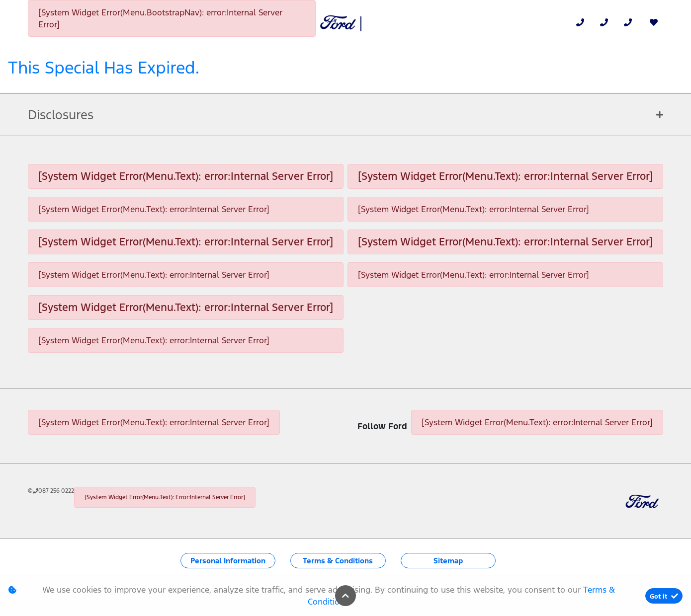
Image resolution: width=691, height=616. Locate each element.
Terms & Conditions (338, 561)
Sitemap (448, 561)
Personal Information (228, 561)
